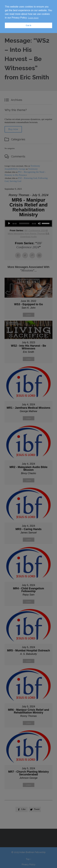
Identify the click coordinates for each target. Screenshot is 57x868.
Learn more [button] (33, 18)
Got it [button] (29, 25)
